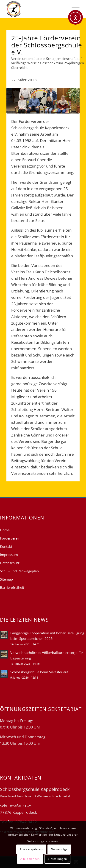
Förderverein (10, 538)
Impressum (9, 555)
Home (5, 530)
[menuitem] (73, 9)
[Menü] (73, 9)
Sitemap (6, 579)
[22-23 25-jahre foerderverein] (43, 101)
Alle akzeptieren (31, 849)
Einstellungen (57, 859)
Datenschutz (10, 563)
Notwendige (59, 849)
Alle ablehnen (30, 859)
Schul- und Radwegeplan (19, 571)
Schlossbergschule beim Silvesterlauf (39, 672)
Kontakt (6, 546)
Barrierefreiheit (12, 587)
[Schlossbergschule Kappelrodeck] (36, 9)
